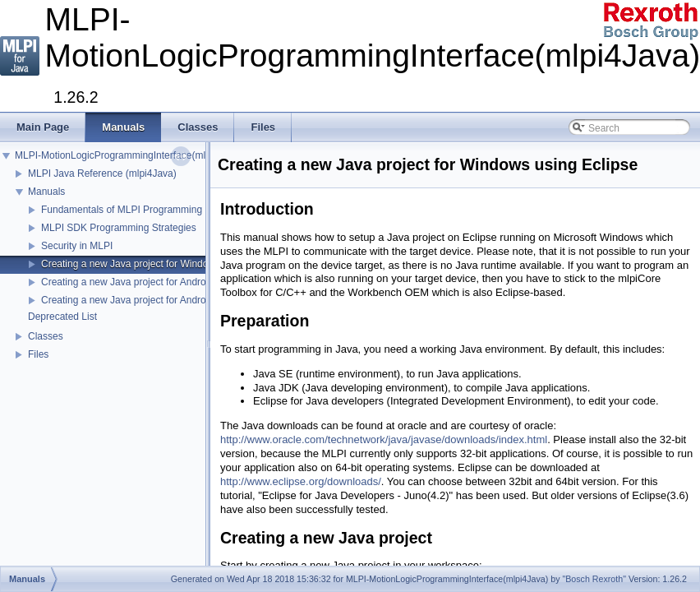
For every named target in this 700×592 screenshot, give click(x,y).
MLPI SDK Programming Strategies (119, 228)
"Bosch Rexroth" (594, 579)
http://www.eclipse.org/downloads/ (301, 481)
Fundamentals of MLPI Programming (122, 210)
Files (38, 354)
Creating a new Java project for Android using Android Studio (174, 300)
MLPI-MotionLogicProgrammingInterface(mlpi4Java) (129, 155)
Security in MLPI (77, 246)
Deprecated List (62, 317)
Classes (46, 336)
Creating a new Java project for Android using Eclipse (158, 282)
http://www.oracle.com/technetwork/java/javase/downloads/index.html (384, 439)
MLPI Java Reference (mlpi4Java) (102, 173)
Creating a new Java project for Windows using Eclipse (161, 264)
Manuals (46, 192)
